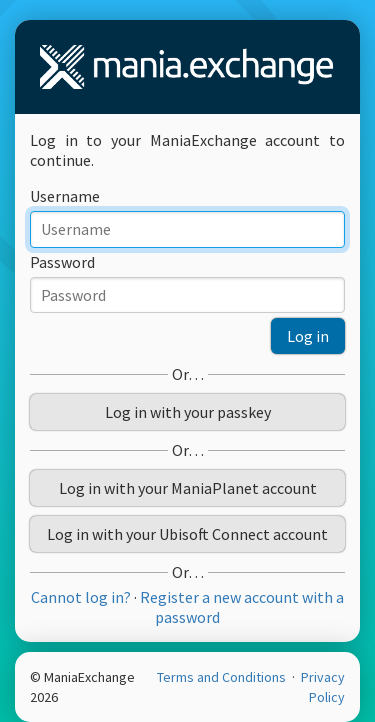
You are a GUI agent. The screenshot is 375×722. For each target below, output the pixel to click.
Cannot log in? (81, 597)
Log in (308, 336)
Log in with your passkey (188, 412)
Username (65, 196)
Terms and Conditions (223, 677)
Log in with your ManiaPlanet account (188, 488)
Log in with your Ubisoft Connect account (187, 534)
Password (62, 262)
